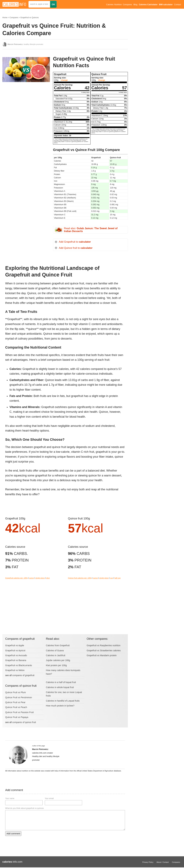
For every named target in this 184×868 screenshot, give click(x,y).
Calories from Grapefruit (58, 645)
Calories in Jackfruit (56, 655)
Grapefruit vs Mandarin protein (102, 655)
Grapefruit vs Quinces (29, 18)
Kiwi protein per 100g (56, 665)
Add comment (13, 834)
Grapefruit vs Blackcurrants (19, 665)
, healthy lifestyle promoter (25, 44)
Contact (177, 5)
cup (112, 578)
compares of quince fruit (24, 722)
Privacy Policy (148, 862)
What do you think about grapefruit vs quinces (24, 808)
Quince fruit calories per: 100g (80, 578)
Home (5, 18)
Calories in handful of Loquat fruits (63, 701)
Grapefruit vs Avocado (16, 655)
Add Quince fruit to (76, 248)
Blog (135, 5)
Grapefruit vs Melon (15, 670)
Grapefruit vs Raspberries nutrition (104, 645)
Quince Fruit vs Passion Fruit (19, 712)
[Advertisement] (26, 110)
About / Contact (163, 862)
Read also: (91, 230)
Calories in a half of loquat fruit (61, 682)
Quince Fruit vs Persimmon (19, 697)
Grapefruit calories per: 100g (16, 578)
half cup (117, 578)
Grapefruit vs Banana (16, 660)
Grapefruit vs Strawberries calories (104, 650)
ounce (31, 578)
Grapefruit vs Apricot (15, 650)
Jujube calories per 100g (58, 660)
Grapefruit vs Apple (15, 645)
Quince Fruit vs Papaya (17, 717)
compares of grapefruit (23, 675)
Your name (10, 798)
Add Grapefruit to (75, 242)
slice (48, 578)
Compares (127, 5)
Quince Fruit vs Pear (15, 702)
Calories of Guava (55, 650)
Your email (49, 798)
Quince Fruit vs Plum (16, 692)
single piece (40, 578)
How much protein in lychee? (60, 706)
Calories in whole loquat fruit (60, 687)
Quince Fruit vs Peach (16, 707)
